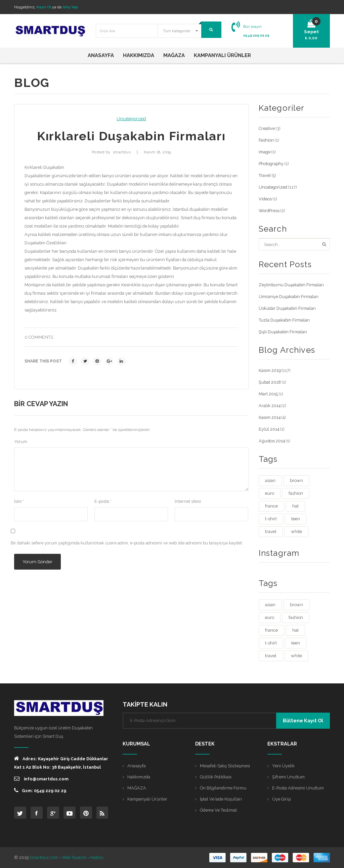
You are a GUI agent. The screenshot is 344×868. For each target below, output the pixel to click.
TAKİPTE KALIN (145, 704)
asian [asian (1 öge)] (270, 480)
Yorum (21, 442)
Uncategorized (131, 119)
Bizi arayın (252, 27)
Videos (265, 199)
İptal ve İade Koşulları (221, 799)
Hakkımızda (139, 777)
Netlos (97, 857)
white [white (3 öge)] (296, 532)
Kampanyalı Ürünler (147, 799)
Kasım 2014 (270, 417)
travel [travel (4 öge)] (271, 532)
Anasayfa (137, 766)
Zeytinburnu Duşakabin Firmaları (291, 285)
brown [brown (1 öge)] (296, 480)
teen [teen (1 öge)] (296, 519)
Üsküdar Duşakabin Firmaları (287, 308)
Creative (267, 128)
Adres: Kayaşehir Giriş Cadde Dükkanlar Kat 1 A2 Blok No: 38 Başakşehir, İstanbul (61, 763)
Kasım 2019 (270, 370)
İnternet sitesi (188, 501)
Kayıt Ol (44, 7)
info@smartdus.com (41, 779)
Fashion (266, 140)
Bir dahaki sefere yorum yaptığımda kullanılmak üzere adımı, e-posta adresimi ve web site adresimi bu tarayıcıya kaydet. (127, 543)
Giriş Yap (70, 7)
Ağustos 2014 (272, 441)
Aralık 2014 (270, 406)
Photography (271, 164)
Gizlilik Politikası (216, 777)
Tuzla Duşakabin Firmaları (284, 320)
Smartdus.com (44, 857)
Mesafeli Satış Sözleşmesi (225, 766)
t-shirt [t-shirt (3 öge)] (271, 519)
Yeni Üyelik (283, 766)
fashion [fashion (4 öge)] (296, 493)
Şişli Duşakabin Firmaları (283, 332)
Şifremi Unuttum (288, 777)
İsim (19, 501)
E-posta (103, 501)
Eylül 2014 (269, 429)
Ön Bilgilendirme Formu (223, 788)
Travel (265, 175)
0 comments (39, 337)
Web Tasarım (74, 857)
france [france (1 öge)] (271, 506)
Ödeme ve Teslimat (218, 810)
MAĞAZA (137, 788)
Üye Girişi (282, 799)
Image (265, 152)
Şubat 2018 (270, 382)
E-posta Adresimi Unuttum (298, 788)
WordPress (269, 211)
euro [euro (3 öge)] (270, 493)
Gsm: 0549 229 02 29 (40, 790)
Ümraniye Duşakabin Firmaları (289, 297)
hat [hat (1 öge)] (295, 506)
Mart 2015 (268, 394)
